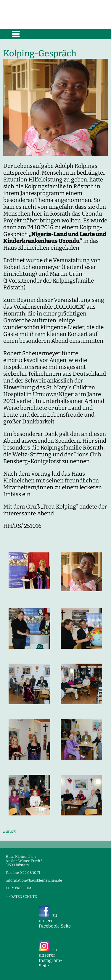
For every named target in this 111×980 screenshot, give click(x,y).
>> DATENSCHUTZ (21, 897)
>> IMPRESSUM (18, 888)
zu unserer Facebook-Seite (55, 921)
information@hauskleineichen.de (34, 880)
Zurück (9, 831)
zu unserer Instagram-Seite (50, 958)
